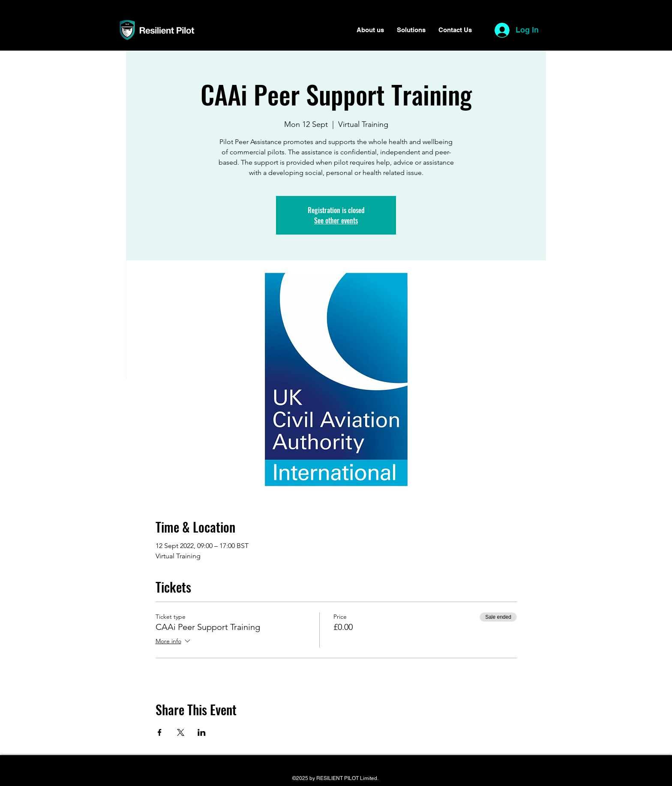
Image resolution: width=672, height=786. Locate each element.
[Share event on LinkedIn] (202, 732)
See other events (336, 220)
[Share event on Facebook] (160, 732)
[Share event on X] (181, 732)
